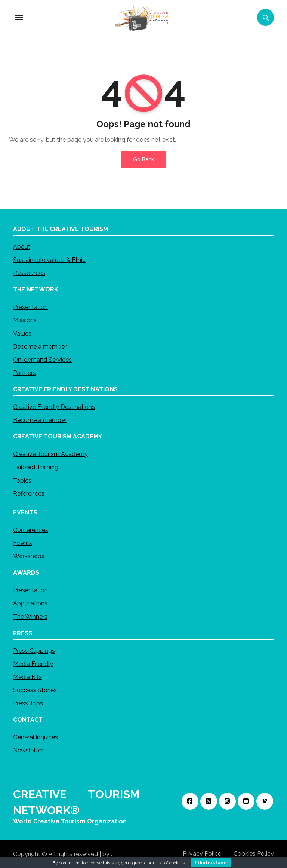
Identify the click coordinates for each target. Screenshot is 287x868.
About (22, 247)
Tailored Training (36, 467)
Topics (22, 480)
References (29, 494)
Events (23, 543)
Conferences (31, 530)
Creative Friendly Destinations (54, 407)
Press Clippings (34, 650)
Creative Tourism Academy (50, 454)
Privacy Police (202, 854)
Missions (25, 320)
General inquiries (36, 737)
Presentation (30, 307)
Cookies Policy (254, 854)
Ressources (29, 273)
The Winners (30, 616)
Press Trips (28, 703)
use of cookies (170, 863)
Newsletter (28, 750)
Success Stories (35, 690)
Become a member (40, 346)
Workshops (29, 556)
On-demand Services (42, 360)
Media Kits (27, 677)
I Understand (211, 863)
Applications (30, 603)
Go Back (143, 159)
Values (22, 333)
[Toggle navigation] (19, 18)
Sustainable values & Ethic (49, 260)
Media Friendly (33, 664)
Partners (24, 373)
